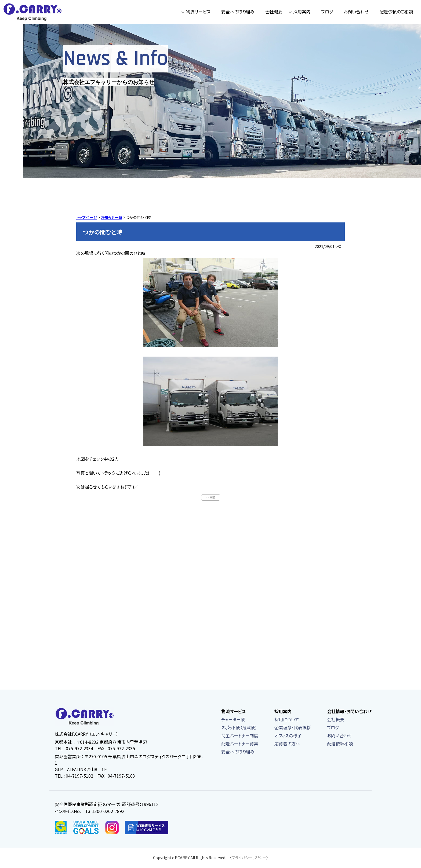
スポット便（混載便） (239, 728)
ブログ (327, 12)
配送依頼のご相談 (396, 12)
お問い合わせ (356, 12)
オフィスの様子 (288, 736)
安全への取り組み (238, 12)
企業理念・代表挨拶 (293, 728)
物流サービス (198, 12)
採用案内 (302, 12)
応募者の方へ (287, 744)
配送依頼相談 (340, 744)
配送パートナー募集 (240, 744)
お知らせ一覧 (111, 217)
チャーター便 (233, 720)
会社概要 (274, 12)
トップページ (87, 217)
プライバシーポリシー (249, 858)
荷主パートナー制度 (240, 736)
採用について (287, 720)
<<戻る (211, 498)
